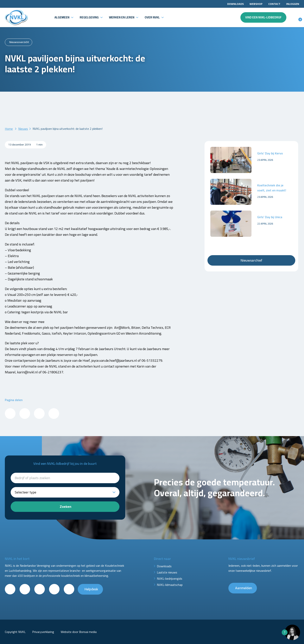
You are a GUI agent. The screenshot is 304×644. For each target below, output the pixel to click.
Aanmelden (244, 588)
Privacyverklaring (43, 632)
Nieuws (23, 129)
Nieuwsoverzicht (19, 42)
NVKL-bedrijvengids (170, 579)
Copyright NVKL (15, 632)
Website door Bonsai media (79, 632)
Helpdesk (91, 589)
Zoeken (66, 507)
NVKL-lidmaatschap (170, 585)
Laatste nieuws (167, 572)
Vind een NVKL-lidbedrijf (263, 17)
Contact (274, 4)
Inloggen (293, 4)
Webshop (256, 4)
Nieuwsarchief (251, 260)
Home (9, 129)
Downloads (235, 4)
